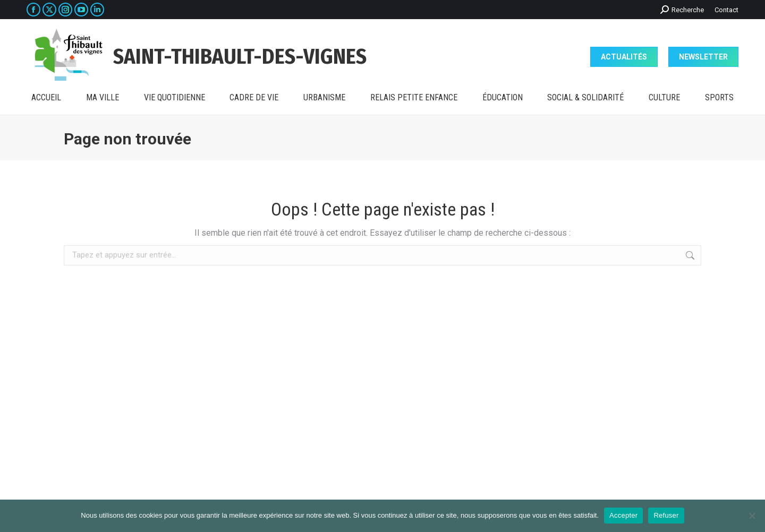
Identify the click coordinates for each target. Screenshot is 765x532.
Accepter (623, 515)
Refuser (666, 515)
